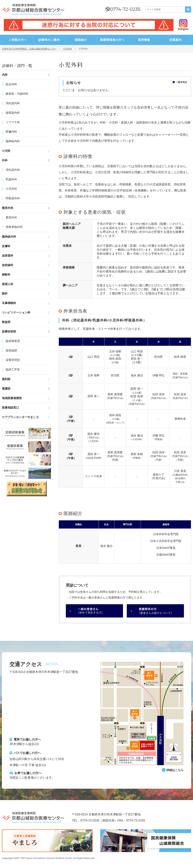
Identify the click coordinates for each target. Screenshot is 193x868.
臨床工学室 (13, 369)
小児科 (6, 151)
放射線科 (8, 265)
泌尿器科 (8, 256)
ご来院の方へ (18, 40)
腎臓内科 (11, 132)
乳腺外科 (11, 179)
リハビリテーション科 (16, 312)
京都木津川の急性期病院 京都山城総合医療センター (29, 49)
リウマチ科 (13, 122)
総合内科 (11, 84)
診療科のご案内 (49, 40)
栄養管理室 (13, 360)
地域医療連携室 (12, 398)
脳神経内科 (13, 141)
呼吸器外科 (13, 198)
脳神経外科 (9, 237)
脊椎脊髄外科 (14, 227)
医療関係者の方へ (112, 40)
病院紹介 (81, 40)
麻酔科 (6, 274)
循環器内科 (13, 113)
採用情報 (144, 40)
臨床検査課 (13, 341)
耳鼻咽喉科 (9, 303)
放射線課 (11, 350)
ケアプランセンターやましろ (20, 417)
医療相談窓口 (10, 408)
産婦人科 (8, 284)
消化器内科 (13, 103)
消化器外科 (13, 170)
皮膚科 (6, 246)
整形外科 (11, 217)
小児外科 (67, 49)
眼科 (5, 293)
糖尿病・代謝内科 (17, 94)
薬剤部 (6, 379)
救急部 (6, 322)
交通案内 (175, 40)
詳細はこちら (174, 770)
